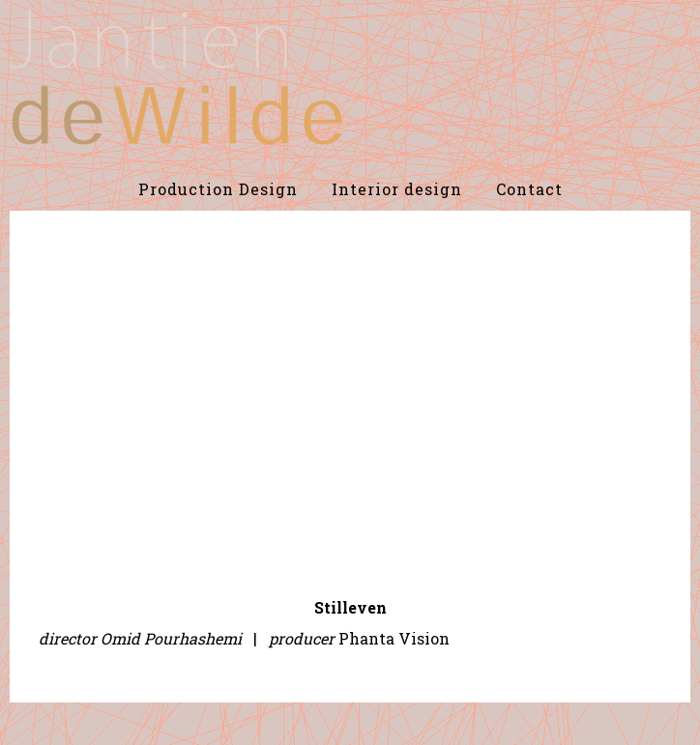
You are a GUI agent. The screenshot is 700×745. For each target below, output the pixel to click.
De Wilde (176, 77)
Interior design (397, 189)
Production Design (218, 189)
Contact (529, 189)
